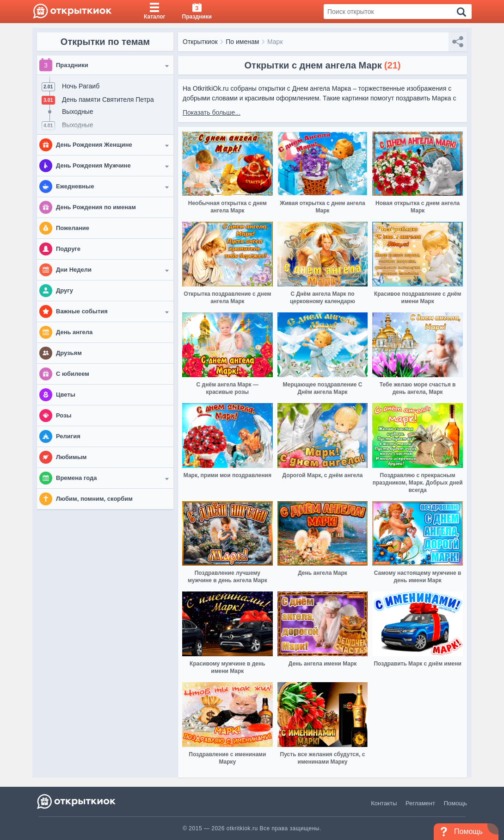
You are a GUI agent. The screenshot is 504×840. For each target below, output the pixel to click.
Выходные (77, 112)
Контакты (384, 803)
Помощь (455, 803)
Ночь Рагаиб (81, 86)
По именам (242, 42)
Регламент (420, 803)
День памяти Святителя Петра (108, 100)
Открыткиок (200, 42)
